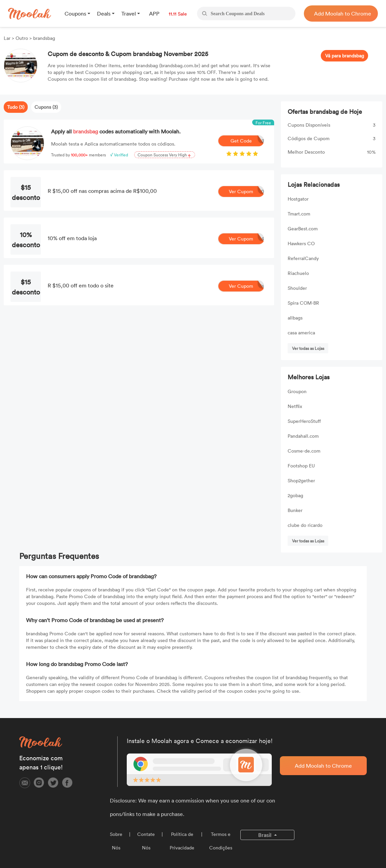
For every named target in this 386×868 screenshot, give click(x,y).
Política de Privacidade (182, 841)
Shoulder (297, 288)
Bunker (295, 510)
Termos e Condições (221, 841)
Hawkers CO (301, 243)
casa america (301, 333)
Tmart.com (299, 214)
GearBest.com (303, 228)
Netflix (295, 406)
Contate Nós (146, 841)
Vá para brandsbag (345, 56)
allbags (295, 318)
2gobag (295, 495)
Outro (22, 38)
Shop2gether (301, 480)
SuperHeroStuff (304, 421)
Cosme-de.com (304, 451)
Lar (8, 38)
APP (154, 14)
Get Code (247, 141)
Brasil (266, 835)
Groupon (297, 391)
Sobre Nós (116, 841)
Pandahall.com (303, 436)
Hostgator (298, 199)
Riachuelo (298, 273)
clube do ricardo (305, 525)
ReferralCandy (303, 258)
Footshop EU (301, 466)
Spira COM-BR (303, 303)
